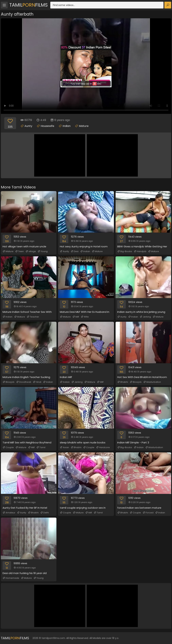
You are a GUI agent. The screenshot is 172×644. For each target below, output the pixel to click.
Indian (67, 126)
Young (43, 251)
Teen (19, 251)
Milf (76, 317)
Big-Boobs (125, 251)
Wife (85, 317)
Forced (148, 513)
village (31, 251)
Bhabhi (123, 382)
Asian (64, 447)
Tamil (41, 447)
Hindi (37, 382)
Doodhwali (24, 382)
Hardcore (103, 447)
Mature (84, 126)
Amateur (9, 513)
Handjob (140, 251)
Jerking (145, 317)
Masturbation (152, 382)
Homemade (11, 578)
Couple (8, 447)
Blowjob (8, 382)
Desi (75, 251)
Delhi (45, 513)
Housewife (47, 126)
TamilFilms (29, 5)
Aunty (28, 126)
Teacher (33, 317)
